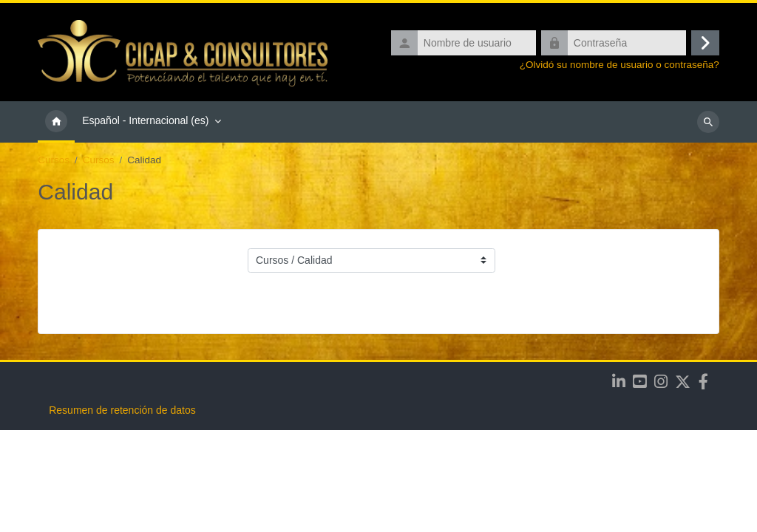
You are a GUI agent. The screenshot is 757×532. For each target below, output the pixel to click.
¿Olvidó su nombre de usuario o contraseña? (619, 65)
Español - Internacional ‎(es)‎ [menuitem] (145, 120)
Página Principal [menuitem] (56, 122)
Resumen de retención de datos (122, 512)
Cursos (54, 160)
